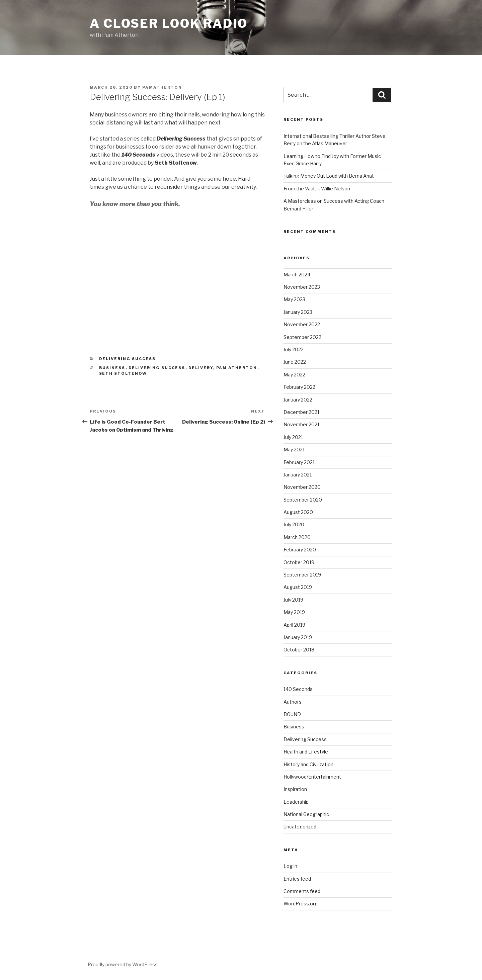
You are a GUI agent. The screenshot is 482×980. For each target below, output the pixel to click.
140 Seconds (298, 689)
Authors (293, 702)
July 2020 (294, 524)
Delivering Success (128, 359)
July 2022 (294, 349)
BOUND (292, 714)
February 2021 (299, 462)
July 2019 (293, 600)
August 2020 (298, 512)
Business (112, 368)
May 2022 (294, 375)
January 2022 (298, 400)
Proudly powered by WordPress (123, 964)
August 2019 (298, 587)
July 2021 (293, 437)
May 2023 (294, 299)
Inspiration (295, 789)
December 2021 (301, 412)
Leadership (296, 802)
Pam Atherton (237, 368)
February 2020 (300, 550)
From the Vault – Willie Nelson (317, 189)
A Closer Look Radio (169, 23)
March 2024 (297, 275)
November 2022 (302, 324)
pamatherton (162, 87)
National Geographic (306, 814)
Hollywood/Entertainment (312, 777)
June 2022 (295, 362)
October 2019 (299, 562)
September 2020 (303, 500)
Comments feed (302, 891)
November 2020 (302, 487)
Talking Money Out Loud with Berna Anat (329, 176)
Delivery (201, 368)
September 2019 (302, 575)
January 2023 (298, 312)
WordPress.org (301, 904)
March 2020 (297, 537)
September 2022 (302, 337)
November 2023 (302, 287)
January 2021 (298, 475)
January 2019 (298, 637)
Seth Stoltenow (123, 373)
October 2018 (299, 650)
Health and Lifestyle (306, 752)
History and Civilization (308, 764)
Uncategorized (300, 827)
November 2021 (301, 424)
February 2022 (299, 387)
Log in (290, 866)
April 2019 (294, 625)
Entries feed (297, 879)
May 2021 (294, 450)
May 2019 (294, 612)
